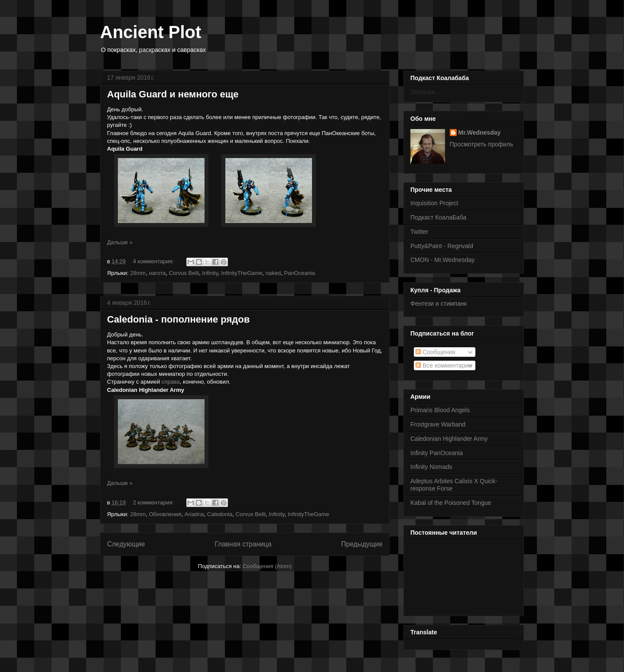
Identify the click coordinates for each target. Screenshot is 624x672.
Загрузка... (425, 92)
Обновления (165, 514)
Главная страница (243, 544)
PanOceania (299, 273)
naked (273, 273)
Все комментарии (444, 365)
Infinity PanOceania (437, 453)
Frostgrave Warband (438, 424)
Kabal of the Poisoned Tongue (451, 503)
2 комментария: (154, 502)
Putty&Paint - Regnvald (442, 246)
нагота (158, 273)
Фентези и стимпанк (439, 304)
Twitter (419, 232)
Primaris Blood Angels (440, 410)
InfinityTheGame (242, 273)
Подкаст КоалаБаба (438, 217)
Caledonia (220, 514)
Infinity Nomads (431, 467)
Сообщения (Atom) (267, 566)
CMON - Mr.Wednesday (442, 260)
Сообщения (435, 352)
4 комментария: (154, 261)
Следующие (126, 544)
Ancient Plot (151, 32)
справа (171, 382)
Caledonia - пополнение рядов (178, 319)
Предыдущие (362, 544)
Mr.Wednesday (480, 132)
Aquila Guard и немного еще (173, 94)
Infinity (210, 273)
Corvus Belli (184, 273)
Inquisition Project (434, 203)
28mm (138, 273)
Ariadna (194, 514)
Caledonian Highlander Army (449, 439)
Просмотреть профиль (482, 144)
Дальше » (120, 242)
